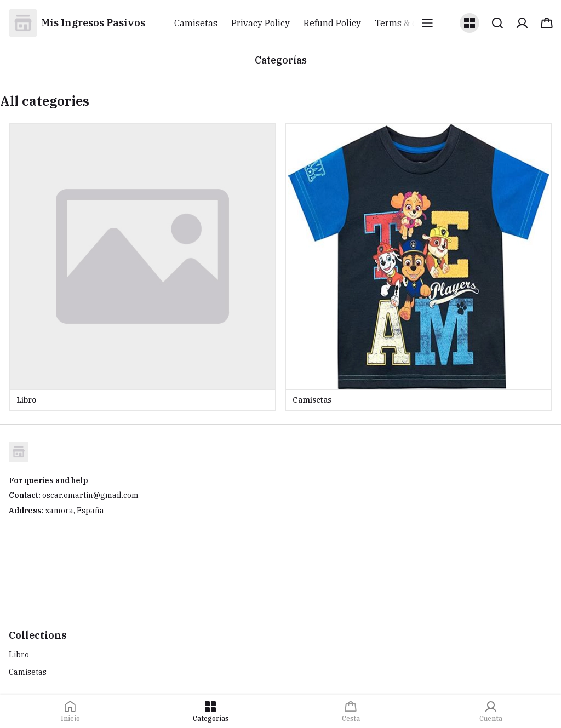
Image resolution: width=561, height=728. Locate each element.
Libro (19, 655)
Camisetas (28, 672)
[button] (470, 23)
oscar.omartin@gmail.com (90, 495)
